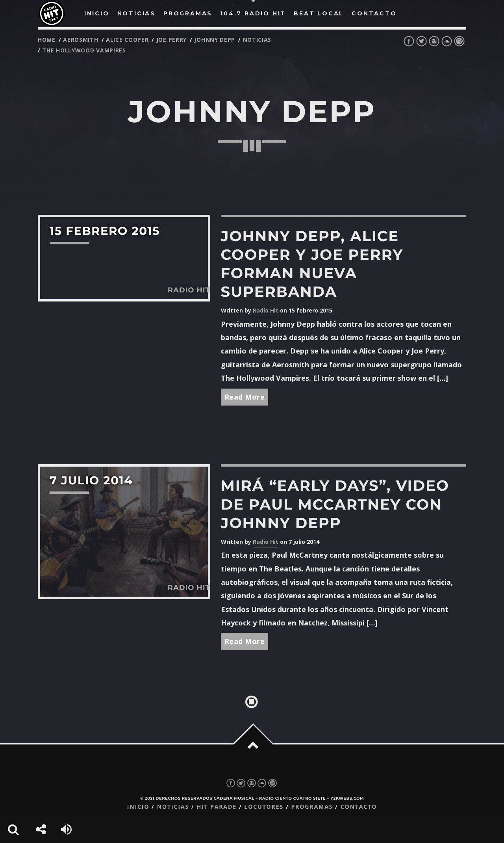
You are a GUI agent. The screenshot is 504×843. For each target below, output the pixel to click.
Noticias (173, 807)
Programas (312, 807)
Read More (245, 397)
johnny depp (215, 40)
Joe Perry (171, 40)
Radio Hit (266, 310)
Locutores (264, 807)
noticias (257, 40)
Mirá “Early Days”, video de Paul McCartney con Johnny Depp (335, 504)
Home (47, 40)
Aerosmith (81, 40)
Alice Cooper (127, 40)
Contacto (359, 807)
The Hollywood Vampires (84, 50)
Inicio (138, 807)
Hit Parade (216, 807)
